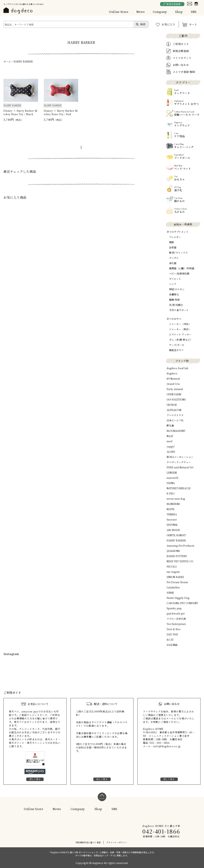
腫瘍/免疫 (174, 300)
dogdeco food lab (177, 368)
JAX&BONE (173, 551)
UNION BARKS (175, 577)
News (141, 12)
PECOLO (172, 566)
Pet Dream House (177, 582)
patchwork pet (176, 613)
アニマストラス (175, 415)
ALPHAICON (174, 410)
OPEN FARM (174, 394)
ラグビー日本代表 (176, 619)
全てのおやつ (174, 319)
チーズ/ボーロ (177, 345)
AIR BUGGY (173, 530)
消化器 (173, 263)
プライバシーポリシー (117, 842)
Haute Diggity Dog (178, 598)
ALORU (171, 452)
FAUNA (171, 483)
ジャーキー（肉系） (180, 324)
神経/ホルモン (177, 289)
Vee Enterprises (176, 624)
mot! (170, 441)
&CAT (170, 640)
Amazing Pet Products (180, 546)
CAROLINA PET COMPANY (182, 603)
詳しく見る (35, 779)
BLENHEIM (173, 504)
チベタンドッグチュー (179, 462)
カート (193, 24)
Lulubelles (173, 587)
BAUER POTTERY (177, 556)
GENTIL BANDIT (176, 535)
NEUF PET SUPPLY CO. (180, 561)
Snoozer (172, 520)
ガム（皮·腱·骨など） (181, 340)
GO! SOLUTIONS (176, 399)
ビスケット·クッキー (180, 334)
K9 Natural (173, 379)
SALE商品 (172, 645)
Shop (179, 12)
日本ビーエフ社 (175, 420)
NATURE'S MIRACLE (179, 488)
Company (160, 12)
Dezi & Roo (174, 629)
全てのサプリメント (178, 232)
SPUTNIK (172, 525)
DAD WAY (172, 634)
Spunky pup (174, 608)
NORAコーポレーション (180, 457)
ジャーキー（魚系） (180, 329)
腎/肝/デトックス (178, 253)
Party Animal (175, 389)
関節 (172, 242)
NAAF (170, 436)
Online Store (119, 12)
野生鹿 (170, 426)
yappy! (171, 446)
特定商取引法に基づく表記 (88, 842)
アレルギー (175, 237)
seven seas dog (176, 499)
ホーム (7, 61)
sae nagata (173, 572)
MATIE (171, 509)
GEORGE (172, 405)
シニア (173, 284)
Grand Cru (173, 384)
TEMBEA (172, 514)
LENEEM (172, 473)
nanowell (172, 478)
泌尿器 (173, 247)
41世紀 (170, 593)
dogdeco (172, 373)
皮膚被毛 (174, 294)
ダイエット (175, 279)
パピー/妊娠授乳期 (179, 274)
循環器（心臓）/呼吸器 (182, 268)
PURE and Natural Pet (180, 467)
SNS (194, 12)
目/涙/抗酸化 (176, 305)
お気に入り (168, 24)
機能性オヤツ (176, 350)
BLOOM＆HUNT (176, 431)
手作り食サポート (179, 310)
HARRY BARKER (23, 61)
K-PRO (171, 493)
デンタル (174, 258)
